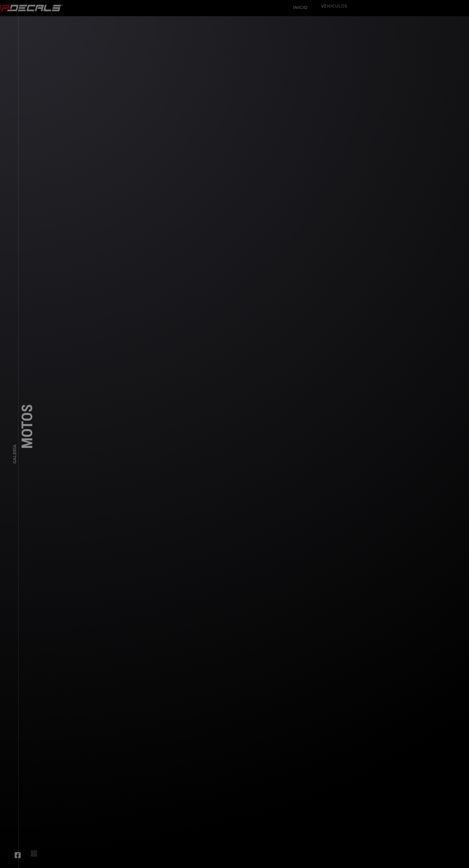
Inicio (299, 6)
